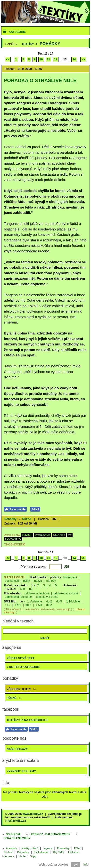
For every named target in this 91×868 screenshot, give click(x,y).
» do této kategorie (23, 667)
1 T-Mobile (73, 601)
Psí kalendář (41, 852)
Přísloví (8, 852)
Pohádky (50, 44)
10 (41, 59)
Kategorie (17, 32)
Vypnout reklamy (21, 771)
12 (56, 59)
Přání (77, 848)
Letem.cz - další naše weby (50, 834)
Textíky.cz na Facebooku (27, 720)
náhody (51, 581)
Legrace (48, 848)
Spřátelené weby (17, 838)
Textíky (28, 44)
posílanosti (12, 581)
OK (76, 865)
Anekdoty (11, 848)
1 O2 (18, 605)
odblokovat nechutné (18, 597)
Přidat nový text (21, 658)
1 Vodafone (35, 601)
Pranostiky (63, 848)
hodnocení (70, 577)
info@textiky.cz (15, 821)
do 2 (49, 601)
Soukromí (13, 834)
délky (26, 581)
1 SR (39, 605)
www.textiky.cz (33, 814)
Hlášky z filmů (30, 848)
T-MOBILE (59, 535)
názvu (38, 581)
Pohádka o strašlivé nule (40, 80)
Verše (22, 856)
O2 (70, 535)
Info (86, 864)
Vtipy (33, 856)
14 (74, 59)
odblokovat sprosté (66, 593)
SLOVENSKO (13, 539)
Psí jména (23, 852)
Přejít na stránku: (33, 567)
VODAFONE (43, 535)
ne (31, 589)
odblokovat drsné (47, 597)
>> (83, 59)
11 (48, 59)
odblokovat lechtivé (37, 593)
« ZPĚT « (11, 44)
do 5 (59, 601)
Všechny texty (21, 689)
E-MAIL (27, 535)
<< (8, 59)
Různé (26, 519)
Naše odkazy (17, 749)
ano (22, 589)
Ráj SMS (58, 852)
